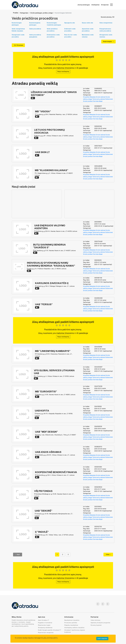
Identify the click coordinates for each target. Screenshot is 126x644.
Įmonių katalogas (84, 5)
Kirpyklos (86, 97)
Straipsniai (105, 5)
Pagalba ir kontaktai (45, 623)
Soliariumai (109, 99)
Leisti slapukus (102, 638)
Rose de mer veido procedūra (71, 36)
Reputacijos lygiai (44, 625)
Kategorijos (24, 13)
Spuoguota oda (70, 23)
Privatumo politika (71, 623)
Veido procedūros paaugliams (35, 36)
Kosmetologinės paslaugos (35, 24)
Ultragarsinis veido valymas (106, 36)
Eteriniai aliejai (98, 101)
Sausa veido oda (87, 23)
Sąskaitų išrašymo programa (100, 623)
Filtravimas (19, 45)
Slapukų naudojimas (71, 625)
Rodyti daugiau (108, 42)
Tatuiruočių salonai (99, 99)
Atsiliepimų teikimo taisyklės (74, 628)
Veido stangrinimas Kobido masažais (18, 30)
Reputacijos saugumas (46, 633)
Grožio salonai (101, 97)
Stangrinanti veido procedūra (18, 36)
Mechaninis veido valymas (88, 36)
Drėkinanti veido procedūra (70, 30)
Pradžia (16, 13)
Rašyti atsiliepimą (63, 72)
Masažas (93, 97)
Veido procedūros (35, 29)
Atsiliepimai (95, 5)
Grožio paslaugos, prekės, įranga (42, 13)
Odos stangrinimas (106, 23)
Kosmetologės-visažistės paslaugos (54, 24)
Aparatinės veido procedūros (88, 30)
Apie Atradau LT (44, 620)
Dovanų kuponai (96, 625)
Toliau (108, 554)
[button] (111, 5)
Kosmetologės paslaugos (17, 24)
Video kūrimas (96, 620)
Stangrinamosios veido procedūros (105, 30)
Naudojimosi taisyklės (72, 620)
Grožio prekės (88, 101)
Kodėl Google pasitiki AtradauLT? (50, 630)
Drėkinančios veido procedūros (53, 36)
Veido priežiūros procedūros (52, 30)
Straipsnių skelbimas (45, 628)
